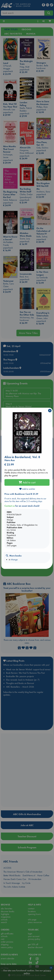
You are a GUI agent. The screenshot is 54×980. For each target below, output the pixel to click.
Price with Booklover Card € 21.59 (21, 494)
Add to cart (27, 482)
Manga (14, 559)
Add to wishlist (27, 489)
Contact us (10, 506)
